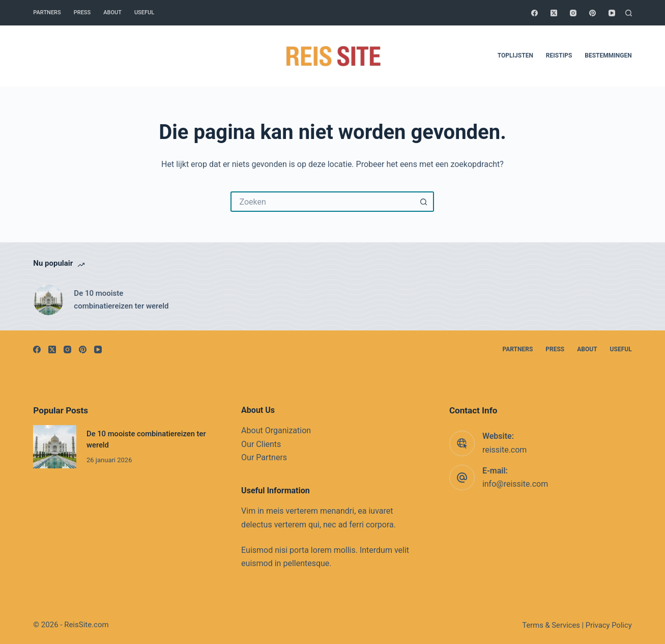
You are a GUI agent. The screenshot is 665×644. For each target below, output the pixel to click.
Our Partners (264, 457)
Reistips (559, 55)
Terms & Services (551, 625)
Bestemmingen (608, 55)
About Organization (276, 430)
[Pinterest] (592, 13)
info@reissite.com (515, 484)
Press (82, 12)
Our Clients (261, 444)
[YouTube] (612, 13)
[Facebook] (534, 13)
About (112, 12)
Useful (144, 12)
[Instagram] (573, 13)
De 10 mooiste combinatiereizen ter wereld (121, 300)
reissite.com (505, 450)
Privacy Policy (609, 625)
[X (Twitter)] (554, 13)
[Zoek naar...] (322, 202)
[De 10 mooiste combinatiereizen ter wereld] (48, 300)
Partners (47, 12)
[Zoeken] (629, 13)
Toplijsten (515, 55)
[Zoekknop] (424, 202)
